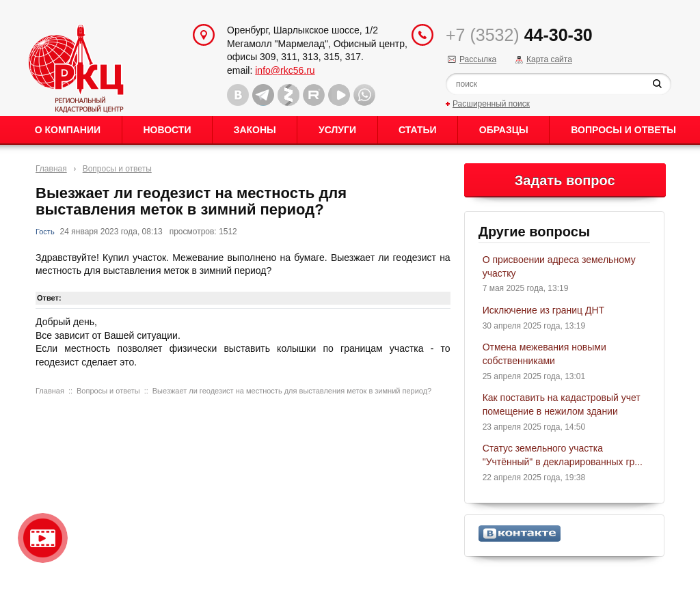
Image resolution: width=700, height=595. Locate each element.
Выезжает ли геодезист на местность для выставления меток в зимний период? (292, 391)
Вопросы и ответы (623, 130)
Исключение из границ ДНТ (543, 310)
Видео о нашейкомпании (43, 538)
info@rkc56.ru (285, 70)
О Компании (68, 130)
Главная (51, 169)
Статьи (418, 130)
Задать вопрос (565, 180)
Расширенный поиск (491, 104)
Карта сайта (549, 59)
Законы (255, 130)
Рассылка (478, 59)
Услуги (337, 130)
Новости (167, 130)
